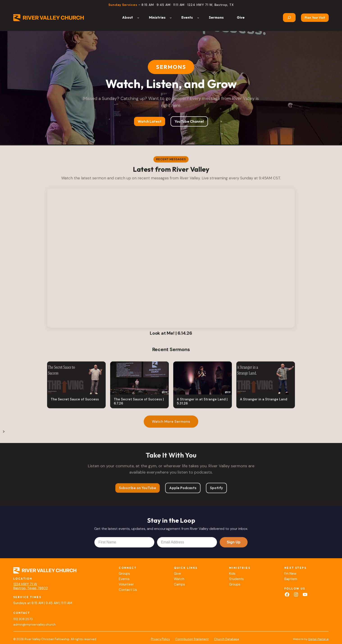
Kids (232, 574)
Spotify (216, 490)
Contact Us (128, 590)
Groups (124, 574)
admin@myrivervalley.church (34, 625)
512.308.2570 (23, 619)
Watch (179, 579)
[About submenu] (138, 18)
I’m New (290, 574)
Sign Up (234, 542)
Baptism (291, 579)
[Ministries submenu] (171, 18)
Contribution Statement (192, 639)
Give (177, 574)
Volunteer (126, 584)
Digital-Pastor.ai (318, 639)
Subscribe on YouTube (138, 490)
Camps (179, 584)
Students (236, 579)
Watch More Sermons (171, 424)
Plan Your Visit (315, 18)
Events (124, 579)
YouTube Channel (189, 121)
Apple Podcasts (183, 490)
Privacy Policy (160, 639)
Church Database (227, 639)
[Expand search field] (289, 18)
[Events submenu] (198, 18)
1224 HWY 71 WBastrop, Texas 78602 (31, 586)
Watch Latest (150, 121)
